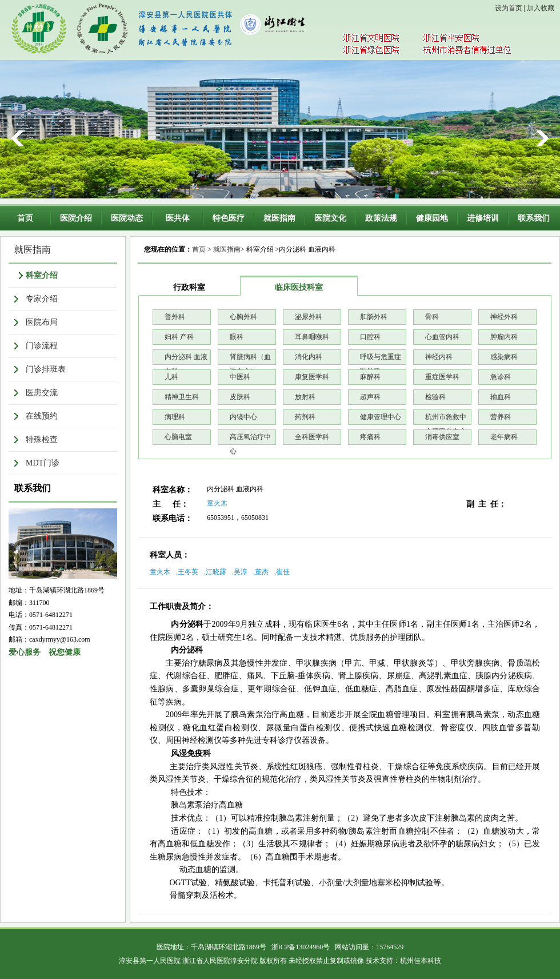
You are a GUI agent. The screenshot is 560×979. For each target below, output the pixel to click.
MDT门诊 (43, 463)
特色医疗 (229, 218)
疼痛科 (370, 437)
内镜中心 (243, 417)
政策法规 (381, 218)
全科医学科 (312, 437)
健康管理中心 (381, 417)
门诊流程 (42, 346)
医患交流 (42, 393)
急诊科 (501, 377)
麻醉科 (370, 377)
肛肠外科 (374, 317)
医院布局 (42, 322)
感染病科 (504, 357)
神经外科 (504, 317)
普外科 (175, 317)
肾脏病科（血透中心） (250, 359)
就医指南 (279, 218)
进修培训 (483, 218)
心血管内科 (442, 337)
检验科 (435, 397)
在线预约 (42, 416)
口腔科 (370, 337)
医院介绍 (76, 218)
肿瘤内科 (504, 337)
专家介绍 (42, 299)
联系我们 (534, 218)
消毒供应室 (442, 437)
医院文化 (330, 218)
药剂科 (305, 417)
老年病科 (504, 437)
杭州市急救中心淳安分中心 (446, 419)
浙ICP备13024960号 (301, 947)
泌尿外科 (309, 317)
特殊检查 (42, 439)
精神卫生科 (182, 397)
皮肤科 (240, 397)
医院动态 (127, 218)
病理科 (175, 417)
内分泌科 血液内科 (186, 359)
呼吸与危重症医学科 (381, 359)
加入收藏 (541, 8)
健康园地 (432, 218)
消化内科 (309, 357)
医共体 (178, 218)
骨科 (432, 317)
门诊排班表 (46, 369)
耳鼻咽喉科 (312, 337)
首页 (25, 218)
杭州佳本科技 (421, 961)
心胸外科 (243, 317)
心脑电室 (178, 437)
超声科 (370, 397)
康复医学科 (312, 377)
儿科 (171, 377)
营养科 (501, 417)
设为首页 (509, 8)
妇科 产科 (179, 337)
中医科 (240, 377)
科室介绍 (42, 275)
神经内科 (439, 357)
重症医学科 (442, 377)
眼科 (237, 337)
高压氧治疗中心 (250, 439)
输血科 (501, 397)
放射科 (305, 397)
